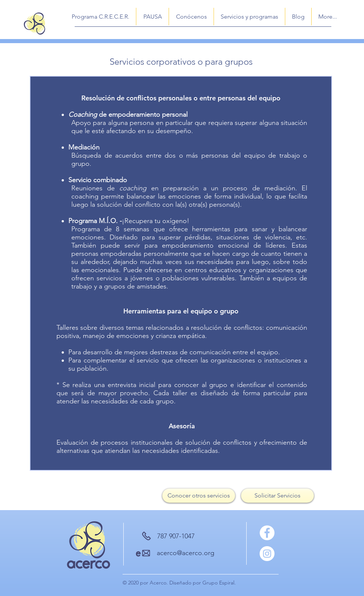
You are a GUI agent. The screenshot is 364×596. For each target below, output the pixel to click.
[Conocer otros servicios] (199, 496)
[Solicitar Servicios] (277, 496)
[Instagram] (267, 554)
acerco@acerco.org (186, 553)
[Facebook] (267, 533)
